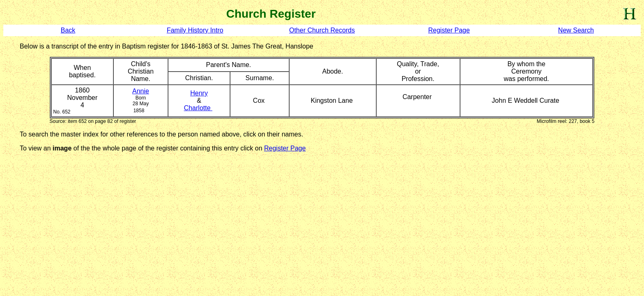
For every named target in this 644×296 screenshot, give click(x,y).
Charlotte (198, 108)
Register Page (449, 30)
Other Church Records (322, 30)
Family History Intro (195, 30)
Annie (141, 91)
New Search (576, 30)
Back (68, 30)
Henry (199, 93)
